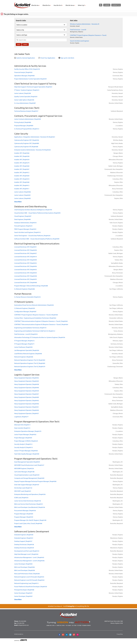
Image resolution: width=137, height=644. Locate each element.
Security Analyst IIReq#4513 (23, 447)
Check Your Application (47, 58)
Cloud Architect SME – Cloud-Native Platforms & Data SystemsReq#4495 (37, 213)
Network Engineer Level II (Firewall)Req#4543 (29, 577)
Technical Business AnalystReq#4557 (26, 111)
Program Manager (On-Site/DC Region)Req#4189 (30, 520)
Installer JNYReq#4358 (22, 156)
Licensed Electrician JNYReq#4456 (25, 266)
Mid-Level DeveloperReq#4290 (25, 570)
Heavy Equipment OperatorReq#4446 (27, 404)
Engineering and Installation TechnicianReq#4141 (30, 328)
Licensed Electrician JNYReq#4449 (25, 260)
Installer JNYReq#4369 (22, 176)
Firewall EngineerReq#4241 (23, 226)
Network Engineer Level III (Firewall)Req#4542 (29, 580)
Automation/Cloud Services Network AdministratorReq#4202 (34, 305)
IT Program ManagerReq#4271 (24, 344)
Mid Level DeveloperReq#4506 (24, 567)
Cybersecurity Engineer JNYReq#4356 (27, 140)
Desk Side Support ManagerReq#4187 (27, 485)
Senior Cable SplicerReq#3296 (24, 100)
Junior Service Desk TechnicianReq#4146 (28, 501)
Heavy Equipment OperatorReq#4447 (27, 394)
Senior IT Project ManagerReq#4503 (26, 451)
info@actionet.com (23, 625)
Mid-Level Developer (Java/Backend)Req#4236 (30, 507)
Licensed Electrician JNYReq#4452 (25, 263)
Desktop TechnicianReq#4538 (24, 544)
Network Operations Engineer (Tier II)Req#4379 (30, 366)
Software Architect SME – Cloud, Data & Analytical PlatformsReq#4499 (37, 239)
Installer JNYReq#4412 (22, 172)
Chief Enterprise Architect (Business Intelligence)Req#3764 (33, 210)
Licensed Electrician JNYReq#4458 (25, 276)
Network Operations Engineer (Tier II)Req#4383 (30, 360)
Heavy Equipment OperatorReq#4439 (27, 391)
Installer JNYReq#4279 (22, 163)
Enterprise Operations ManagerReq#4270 (28, 431)
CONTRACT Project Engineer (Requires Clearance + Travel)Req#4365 (36, 315)
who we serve (70, 5)
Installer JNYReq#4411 (22, 189)
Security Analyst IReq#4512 (23, 444)
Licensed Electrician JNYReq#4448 (25, 282)
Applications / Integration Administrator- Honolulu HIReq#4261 (35, 137)
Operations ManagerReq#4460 (24, 76)
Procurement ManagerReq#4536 (25, 510)
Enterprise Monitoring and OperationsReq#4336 (30, 494)
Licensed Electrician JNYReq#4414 (25, 257)
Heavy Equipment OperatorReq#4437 (27, 413)
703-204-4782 (21, 623)
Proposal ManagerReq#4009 (24, 126)
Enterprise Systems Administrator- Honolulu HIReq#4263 (32, 150)
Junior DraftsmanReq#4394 (23, 347)
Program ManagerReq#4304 (24, 514)
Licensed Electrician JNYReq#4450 (25, 250)
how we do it (58, 5)
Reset (19, 44)
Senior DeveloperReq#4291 (23, 593)
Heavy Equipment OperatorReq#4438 (27, 384)
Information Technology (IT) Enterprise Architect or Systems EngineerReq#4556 (40, 337)
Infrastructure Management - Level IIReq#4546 (29, 561)
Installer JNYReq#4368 (22, 182)
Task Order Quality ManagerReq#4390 (27, 454)
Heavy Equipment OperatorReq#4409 (27, 397)
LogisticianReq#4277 (21, 417)
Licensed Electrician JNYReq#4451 (25, 247)
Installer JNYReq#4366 (22, 153)
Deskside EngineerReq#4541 (24, 538)
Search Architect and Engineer (80, 41)
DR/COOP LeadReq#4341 (23, 491)
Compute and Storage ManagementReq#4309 (29, 478)
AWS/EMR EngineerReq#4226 (24, 468)
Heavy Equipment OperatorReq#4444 (27, 410)
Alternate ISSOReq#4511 (22, 425)
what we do (47, 5)
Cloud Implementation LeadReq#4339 (27, 475)
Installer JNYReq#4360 (22, 166)
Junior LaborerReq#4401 (23, 195)
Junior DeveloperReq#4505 (23, 564)
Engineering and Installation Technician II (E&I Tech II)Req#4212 (35, 331)
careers (107, 5)
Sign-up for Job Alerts (66, 58)
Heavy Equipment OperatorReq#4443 (27, 400)
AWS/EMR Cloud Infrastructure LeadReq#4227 (29, 465)
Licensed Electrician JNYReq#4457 (25, 253)
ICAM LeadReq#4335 (21, 498)
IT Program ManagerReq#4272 (24, 341)
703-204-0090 (22, 621)
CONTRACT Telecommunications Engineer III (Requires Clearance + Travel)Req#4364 (41, 324)
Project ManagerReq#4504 (23, 438)
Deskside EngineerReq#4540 (24, 535)
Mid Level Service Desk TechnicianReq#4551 (29, 504)
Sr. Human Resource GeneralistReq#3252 (27, 297)
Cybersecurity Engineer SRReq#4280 (26, 147)
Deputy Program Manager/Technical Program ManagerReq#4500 (35, 481)
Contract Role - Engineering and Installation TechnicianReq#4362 (35, 318)
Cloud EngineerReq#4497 (23, 216)
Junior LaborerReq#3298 (23, 93)
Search (25, 44)
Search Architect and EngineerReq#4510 (27, 232)
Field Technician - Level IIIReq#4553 (26, 334)
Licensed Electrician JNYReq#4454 (25, 273)
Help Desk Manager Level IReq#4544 (26, 554)
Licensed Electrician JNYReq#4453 (25, 270)
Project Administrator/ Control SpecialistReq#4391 (31, 79)
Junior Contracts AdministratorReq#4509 (28, 119)
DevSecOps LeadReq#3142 (23, 488)
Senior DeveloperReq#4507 (23, 596)
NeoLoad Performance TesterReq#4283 (27, 574)
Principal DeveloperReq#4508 (24, 590)
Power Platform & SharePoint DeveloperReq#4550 (31, 587)
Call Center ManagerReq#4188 (24, 472)
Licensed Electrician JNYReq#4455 (25, 279)
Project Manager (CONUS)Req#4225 (26, 441)
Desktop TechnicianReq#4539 (24, 548)
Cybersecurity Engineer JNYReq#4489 (27, 143)
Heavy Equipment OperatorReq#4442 (27, 378)
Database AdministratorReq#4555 (25, 223)
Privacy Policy (120, 634)
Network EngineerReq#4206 (24, 357)
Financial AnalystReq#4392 (23, 72)
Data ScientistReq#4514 (22, 428)
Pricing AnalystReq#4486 (23, 122)
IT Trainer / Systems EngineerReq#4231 (27, 90)
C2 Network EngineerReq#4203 (25, 308)
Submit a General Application (25, 58)
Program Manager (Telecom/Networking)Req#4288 (31, 286)
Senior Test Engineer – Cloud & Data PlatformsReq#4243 (32, 236)
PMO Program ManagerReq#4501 (25, 229)
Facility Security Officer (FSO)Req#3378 (27, 69)
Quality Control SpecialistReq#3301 (26, 97)
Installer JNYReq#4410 (22, 179)
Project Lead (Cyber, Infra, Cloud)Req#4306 (28, 523)
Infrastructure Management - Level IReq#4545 (29, 557)
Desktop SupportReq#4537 (23, 541)
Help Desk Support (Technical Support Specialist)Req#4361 (33, 87)
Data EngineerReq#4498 (22, 219)
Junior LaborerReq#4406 (23, 192)
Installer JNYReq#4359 (22, 160)
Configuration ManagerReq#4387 (25, 311)
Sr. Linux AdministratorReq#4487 (25, 103)
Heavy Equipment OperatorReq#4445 (27, 381)
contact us (116, 5)
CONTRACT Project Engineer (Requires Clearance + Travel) (88, 35)
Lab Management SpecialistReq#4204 (27, 350)
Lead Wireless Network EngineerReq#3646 (28, 354)
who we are (36, 5)
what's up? (82, 5)
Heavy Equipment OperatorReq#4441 (27, 407)
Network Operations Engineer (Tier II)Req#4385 (30, 363)
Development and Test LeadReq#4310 (27, 551)
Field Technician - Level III (78, 30)
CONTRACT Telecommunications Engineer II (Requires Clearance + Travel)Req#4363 (41, 321)
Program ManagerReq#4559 (24, 517)
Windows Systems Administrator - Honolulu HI (85, 24)
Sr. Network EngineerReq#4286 (24, 289)
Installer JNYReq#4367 (22, 169)
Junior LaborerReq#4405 (23, 198)
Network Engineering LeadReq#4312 (26, 583)
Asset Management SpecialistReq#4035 (27, 462)
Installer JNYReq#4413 (22, 185)
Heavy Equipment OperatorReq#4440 (27, 388)
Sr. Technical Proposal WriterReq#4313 (27, 129)
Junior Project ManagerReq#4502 (25, 434)
